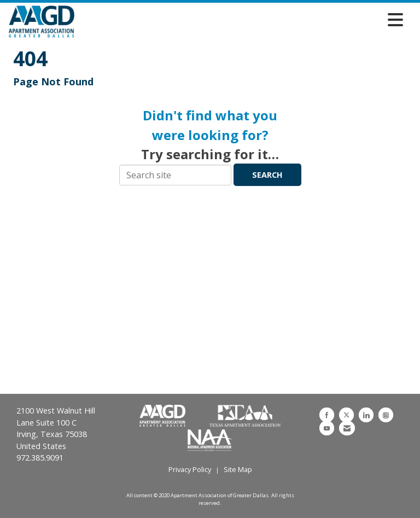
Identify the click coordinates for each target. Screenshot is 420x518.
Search (267, 175)
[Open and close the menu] (242, 20)
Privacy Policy (190, 469)
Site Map (238, 469)
